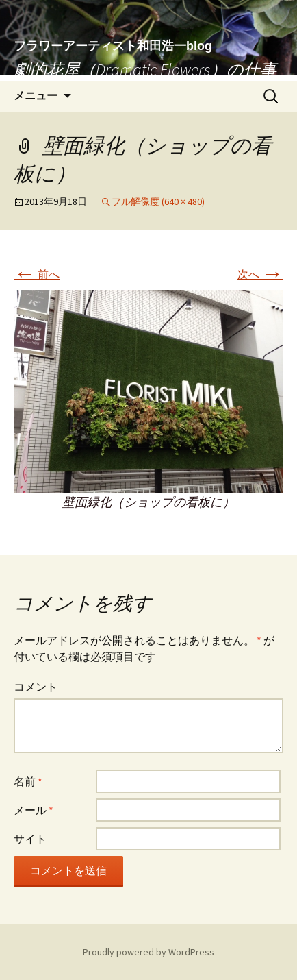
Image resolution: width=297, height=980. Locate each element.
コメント (36, 687)
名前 (28, 781)
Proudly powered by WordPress (148, 952)
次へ (260, 274)
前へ (37, 274)
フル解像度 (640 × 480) (158, 201)
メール (34, 810)
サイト (30, 839)
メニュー (36, 96)
